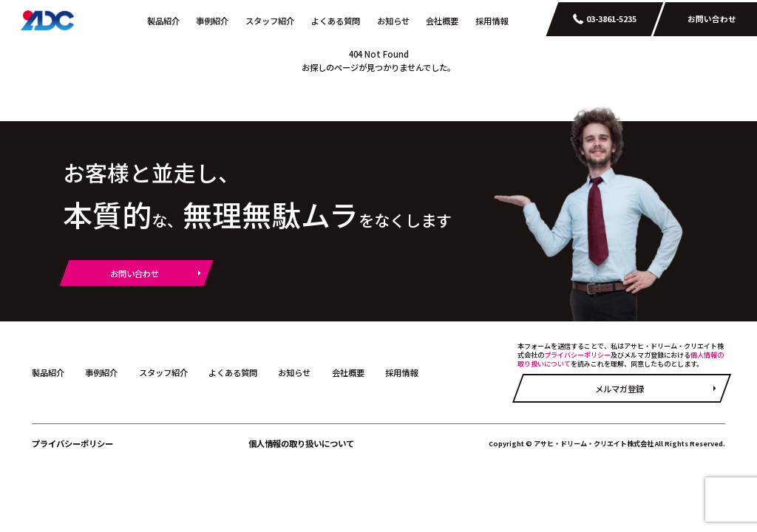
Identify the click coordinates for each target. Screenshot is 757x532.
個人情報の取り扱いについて (301, 443)
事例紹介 (212, 21)
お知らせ (393, 21)
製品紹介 (163, 21)
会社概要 (442, 21)
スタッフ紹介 (270, 21)
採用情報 (492, 21)
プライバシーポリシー (577, 355)
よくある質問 (336, 21)
